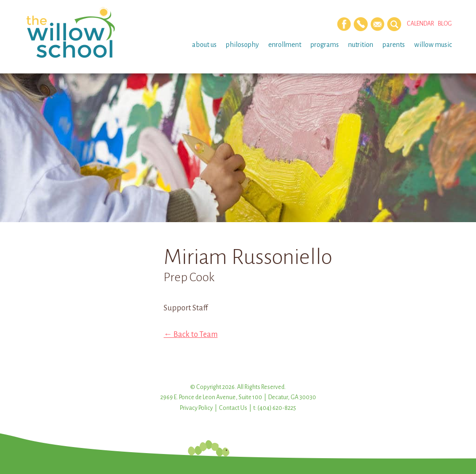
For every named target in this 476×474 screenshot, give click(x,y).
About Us (204, 45)
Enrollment (285, 45)
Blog (445, 24)
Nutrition (361, 45)
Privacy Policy (196, 408)
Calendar (420, 24)
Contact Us (233, 408)
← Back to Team (191, 335)
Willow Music (433, 45)
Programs (325, 45)
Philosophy (242, 45)
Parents (394, 45)
